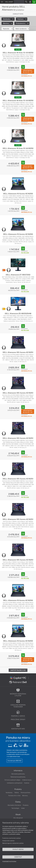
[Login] (30, 2)
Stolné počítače (25, 793)
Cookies (27, 783)
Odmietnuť (18, 857)
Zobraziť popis (18, 14)
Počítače (22, 19)
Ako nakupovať (18, 818)
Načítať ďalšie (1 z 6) (18, 670)
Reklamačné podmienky (18, 777)
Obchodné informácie (14, 805)
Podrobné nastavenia (9, 862)
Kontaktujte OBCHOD (15, 761)
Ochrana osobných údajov (12, 780)
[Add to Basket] (23, 67)
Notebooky (9, 19)
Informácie (18, 771)
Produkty (18, 789)
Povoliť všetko (18, 849)
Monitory (8, 23)
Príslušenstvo (23, 23)
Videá (23, 808)
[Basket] (34, 2)
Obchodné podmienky (18, 774)
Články (18, 802)
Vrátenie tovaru (27, 780)
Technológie (15, 808)
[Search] (26, 2)
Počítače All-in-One (14, 796)
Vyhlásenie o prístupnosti (15, 783)
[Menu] (2, 2)
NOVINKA (18, 49)
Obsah (18, 815)
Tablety (17, 793)
